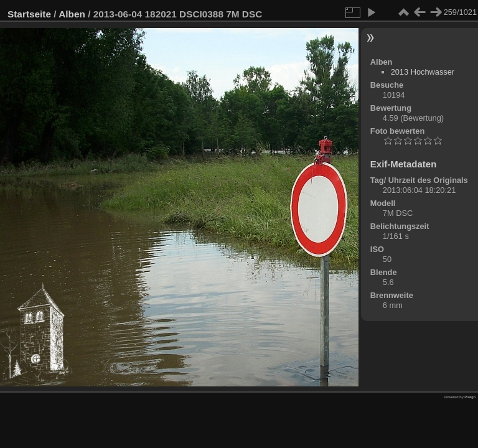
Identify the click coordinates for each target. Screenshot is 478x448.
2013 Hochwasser (423, 72)
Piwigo (470, 397)
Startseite (29, 14)
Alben (72, 14)
